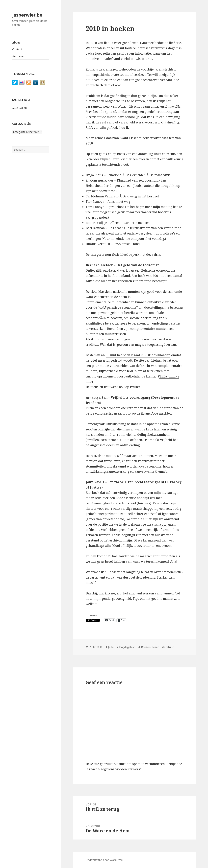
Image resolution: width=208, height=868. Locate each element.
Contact (17, 49)
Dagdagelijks (127, 647)
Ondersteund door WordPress (105, 860)
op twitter (133, 387)
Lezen (156, 647)
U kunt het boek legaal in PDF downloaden (138, 355)
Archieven (19, 56)
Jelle (111, 647)
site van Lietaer (150, 360)
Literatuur (167, 647)
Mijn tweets (20, 108)
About (16, 43)
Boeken (146, 647)
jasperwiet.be (27, 15)
